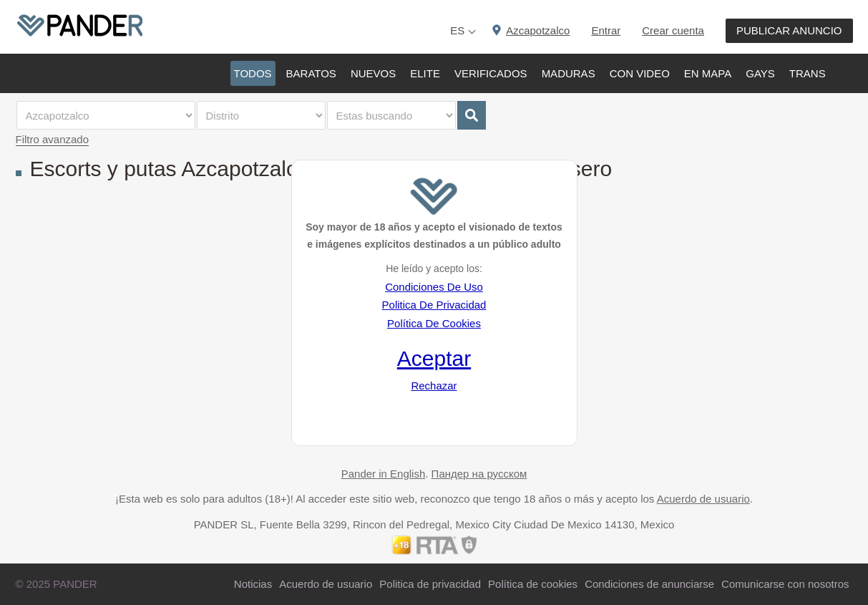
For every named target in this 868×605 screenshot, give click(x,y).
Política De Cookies (434, 323)
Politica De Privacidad (434, 305)
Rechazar (434, 386)
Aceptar (434, 358)
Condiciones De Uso (434, 287)
